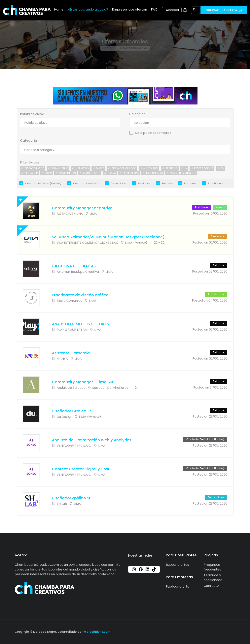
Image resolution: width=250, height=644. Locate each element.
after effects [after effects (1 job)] (92, 173)
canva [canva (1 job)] (112, 173)
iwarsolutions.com (96, 632)
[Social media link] (232, 631)
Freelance (144, 183)
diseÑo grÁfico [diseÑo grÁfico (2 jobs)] (35, 168)
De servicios (118, 183)
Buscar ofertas (177, 565)
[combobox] (125, 149)
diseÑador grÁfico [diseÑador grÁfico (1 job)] (124, 168)
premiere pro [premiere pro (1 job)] (131, 173)
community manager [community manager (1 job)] (183, 173)
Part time (190, 183)
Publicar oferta (178, 586)
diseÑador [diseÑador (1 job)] (31, 173)
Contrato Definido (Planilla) (43, 183)
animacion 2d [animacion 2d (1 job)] (154, 173)
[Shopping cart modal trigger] (185, 10)
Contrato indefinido (86, 183)
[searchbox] (125, 150)
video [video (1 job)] (48, 173)
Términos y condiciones (213, 578)
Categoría (29, 141)
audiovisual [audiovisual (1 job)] (151, 168)
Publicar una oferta (224, 10)
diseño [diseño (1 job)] (100, 168)
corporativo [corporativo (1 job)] (67, 173)
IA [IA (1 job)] (186, 168)
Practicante (216, 183)
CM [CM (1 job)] (222, 168)
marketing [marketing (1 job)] (82, 168)
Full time (167, 183)
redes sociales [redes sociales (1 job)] (204, 168)
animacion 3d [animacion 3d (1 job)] (60, 168)
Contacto (211, 586)
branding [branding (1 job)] (172, 168)
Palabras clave (32, 114)
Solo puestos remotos (153, 133)
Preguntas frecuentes (212, 567)
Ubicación (137, 114)
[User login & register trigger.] (194, 10)
